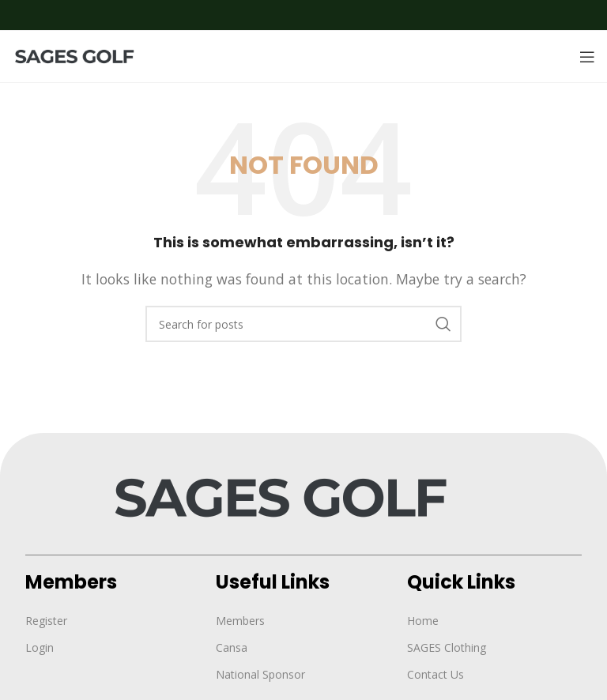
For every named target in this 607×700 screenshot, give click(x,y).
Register (46, 621)
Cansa (232, 647)
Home (423, 621)
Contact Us (435, 674)
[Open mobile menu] (587, 57)
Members (240, 621)
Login (40, 647)
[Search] (303, 324)
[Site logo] (83, 55)
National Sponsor (260, 674)
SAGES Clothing (447, 647)
